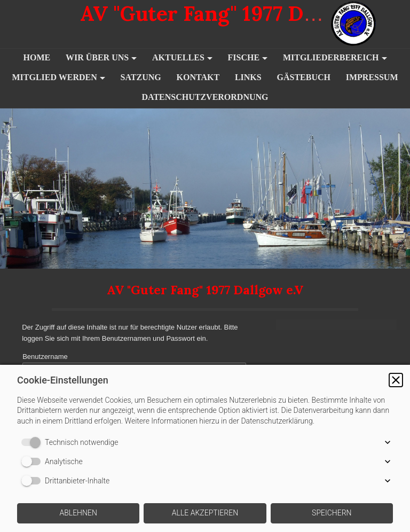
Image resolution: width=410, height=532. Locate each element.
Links (248, 77)
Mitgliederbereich (331, 57)
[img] (370, 24)
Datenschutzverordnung (205, 97)
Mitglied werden (54, 77)
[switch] (33, 442)
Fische (244, 57)
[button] (396, 380)
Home (37, 57)
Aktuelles (178, 57)
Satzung (141, 77)
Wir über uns (97, 57)
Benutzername (45, 363)
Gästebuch (303, 77)
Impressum (372, 77)
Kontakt (198, 77)
